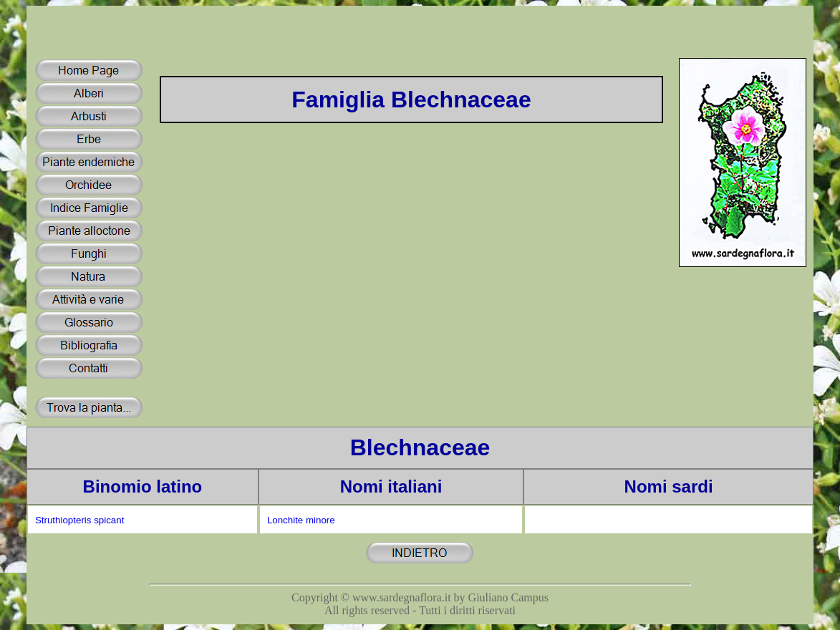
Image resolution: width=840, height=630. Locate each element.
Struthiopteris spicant (79, 520)
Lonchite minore (301, 520)
